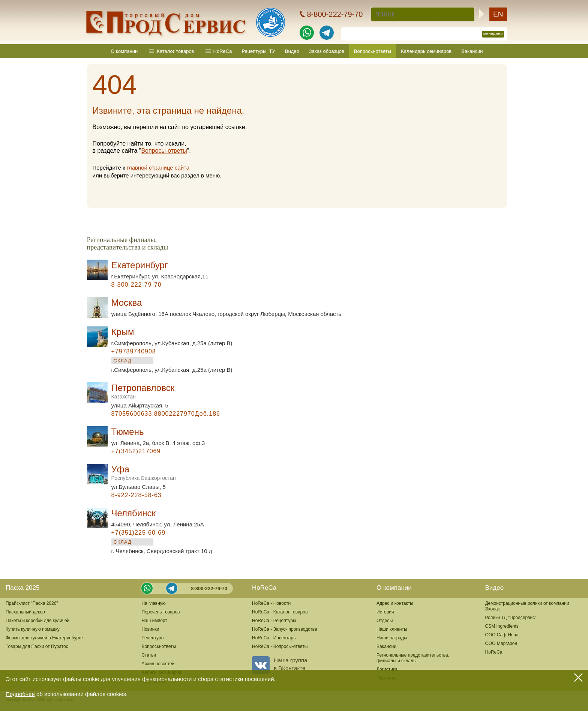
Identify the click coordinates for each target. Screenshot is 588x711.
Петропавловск (143, 391)
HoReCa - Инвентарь (274, 638)
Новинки (150, 629)
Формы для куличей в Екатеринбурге (44, 638)
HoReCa (223, 51)
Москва (127, 303)
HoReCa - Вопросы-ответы (280, 646)
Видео (292, 51)
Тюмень (128, 432)
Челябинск (133, 513)
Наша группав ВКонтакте (280, 664)
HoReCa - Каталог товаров (280, 612)
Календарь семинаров (426, 51)
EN (498, 14)
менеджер (493, 33)
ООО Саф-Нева (502, 635)
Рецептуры (153, 638)
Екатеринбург (140, 265)
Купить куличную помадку (33, 629)
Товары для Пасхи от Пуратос (37, 646)
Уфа (144, 473)
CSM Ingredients (502, 626)
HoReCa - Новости (271, 603)
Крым (123, 332)
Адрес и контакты (395, 603)
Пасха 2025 (22, 588)
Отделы (385, 621)
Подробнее (20, 694)
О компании (124, 51)
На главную (153, 603)
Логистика (387, 669)
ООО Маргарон (501, 643)
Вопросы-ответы (373, 51)
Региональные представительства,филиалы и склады (413, 658)
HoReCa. (494, 652)
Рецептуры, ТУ (258, 51)
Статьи (149, 655)
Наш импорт (154, 621)
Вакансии (472, 51)
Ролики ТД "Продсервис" (511, 618)
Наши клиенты (392, 629)
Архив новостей (158, 664)
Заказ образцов (327, 51)
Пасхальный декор (25, 612)
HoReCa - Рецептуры (274, 621)
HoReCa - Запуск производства (285, 629)
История (385, 612)
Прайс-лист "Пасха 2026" (32, 603)
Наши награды (392, 638)
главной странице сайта (158, 168)
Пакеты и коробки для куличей (37, 621)
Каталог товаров (175, 51)
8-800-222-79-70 (209, 588)
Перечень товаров (160, 612)
